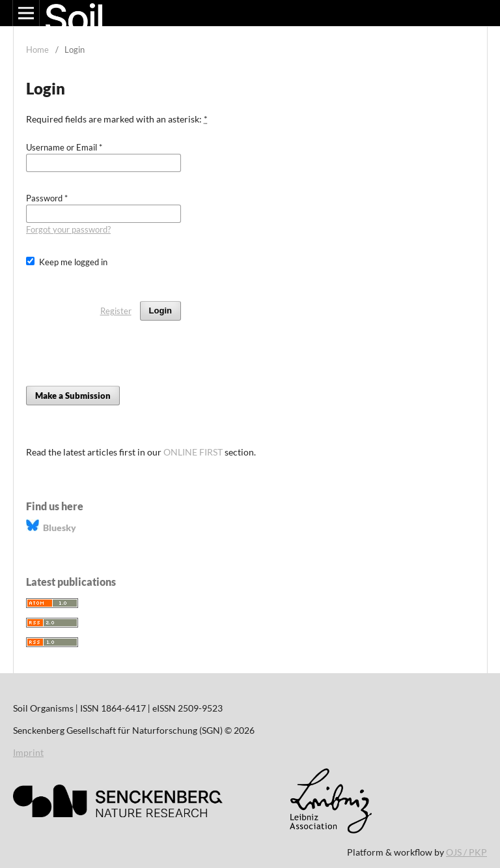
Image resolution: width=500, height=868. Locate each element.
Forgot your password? (68, 229)
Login (160, 311)
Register (116, 311)
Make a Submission (73, 396)
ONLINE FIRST (193, 452)
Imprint (28, 752)
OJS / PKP (466, 852)
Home (37, 50)
